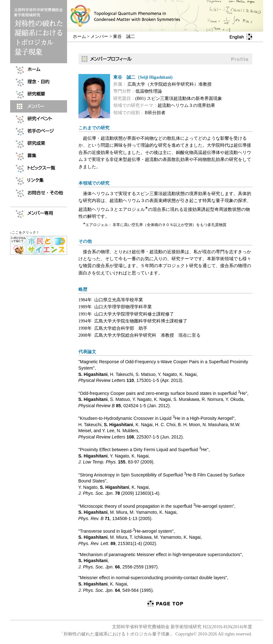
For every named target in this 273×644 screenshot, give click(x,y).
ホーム (79, 37)
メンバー (99, 37)
